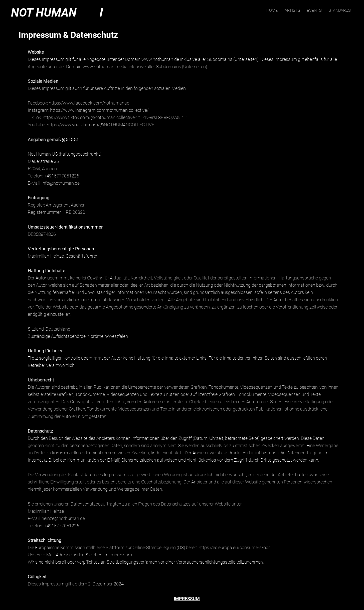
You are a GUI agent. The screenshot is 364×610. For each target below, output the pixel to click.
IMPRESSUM (187, 599)
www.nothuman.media (105, 67)
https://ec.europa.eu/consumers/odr (234, 547)
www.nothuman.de (160, 59)
